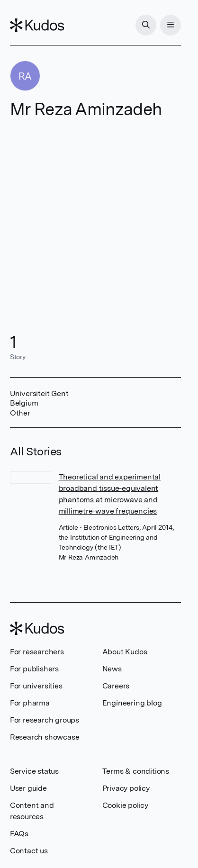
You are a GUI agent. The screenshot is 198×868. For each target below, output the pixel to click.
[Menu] (171, 25)
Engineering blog (132, 703)
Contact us (29, 851)
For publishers (34, 669)
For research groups (45, 720)
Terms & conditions (136, 771)
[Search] (146, 25)
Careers (116, 686)
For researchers (37, 652)
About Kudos (125, 652)
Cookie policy (125, 805)
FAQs (19, 834)
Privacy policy (126, 788)
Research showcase (45, 737)
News (112, 669)
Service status (34, 771)
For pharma (30, 703)
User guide (28, 788)
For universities (36, 686)
